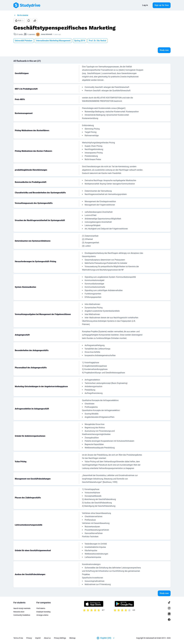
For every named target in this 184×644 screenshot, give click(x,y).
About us (47, 638)
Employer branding (43, 612)
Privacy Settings (60, 638)
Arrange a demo (42, 615)
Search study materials (22, 608)
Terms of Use (18, 638)
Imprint (38, 638)
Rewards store (19, 612)
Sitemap (72, 638)
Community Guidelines (22, 615)
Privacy (29, 638)
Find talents (41, 608)
